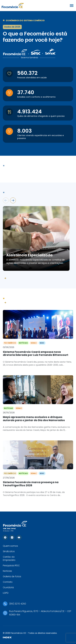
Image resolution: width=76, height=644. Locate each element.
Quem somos (10, 546)
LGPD (6, 593)
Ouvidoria (8, 587)
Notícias (7, 571)
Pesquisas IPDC (11, 566)
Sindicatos (9, 551)
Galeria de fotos (12, 576)
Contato (8, 582)
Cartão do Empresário (9, 558)
